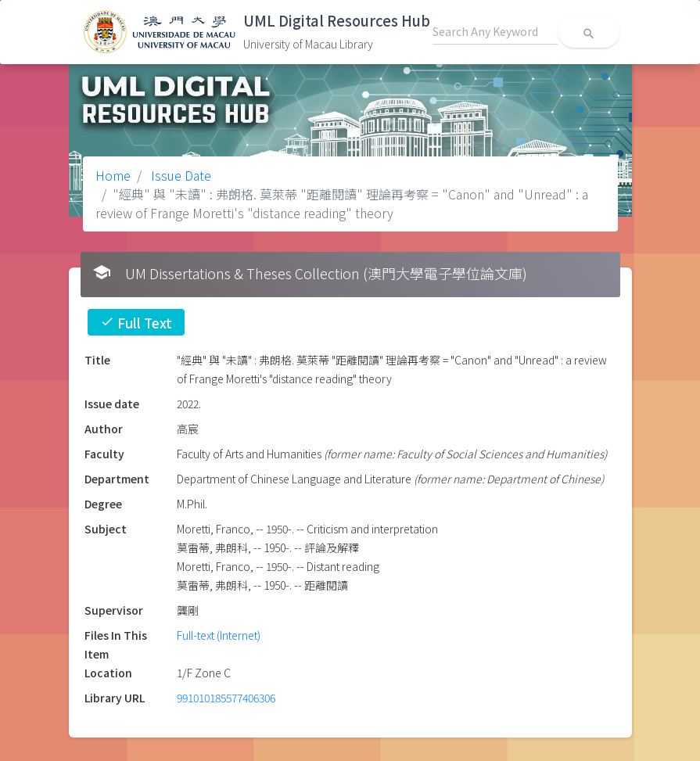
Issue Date (179, 175)
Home (113, 175)
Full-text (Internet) (219, 635)
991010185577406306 (226, 698)
